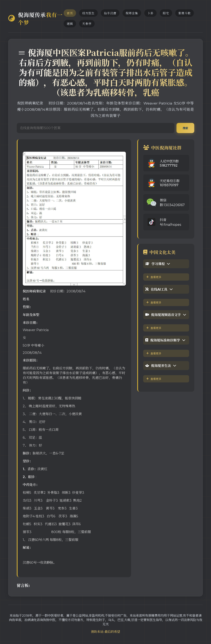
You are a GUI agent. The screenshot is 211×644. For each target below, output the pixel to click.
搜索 (185, 128)
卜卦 (150, 13)
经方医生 (88, 13)
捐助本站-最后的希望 (105, 632)
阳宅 (166, 13)
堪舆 (70, 24)
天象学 (87, 24)
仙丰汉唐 (110, 13)
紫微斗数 (185, 13)
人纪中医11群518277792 (169, 163)
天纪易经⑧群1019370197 (170, 183)
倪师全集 (132, 13)
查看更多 (154, 277)
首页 (70, 13)
